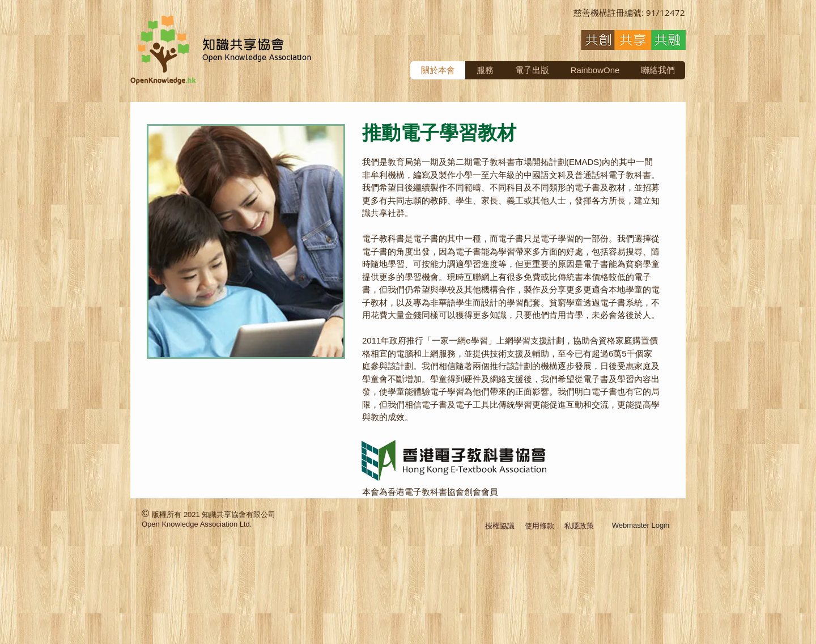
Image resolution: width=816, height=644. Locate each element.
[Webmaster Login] (641, 526)
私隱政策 (579, 526)
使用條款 (539, 526)
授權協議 (500, 526)
